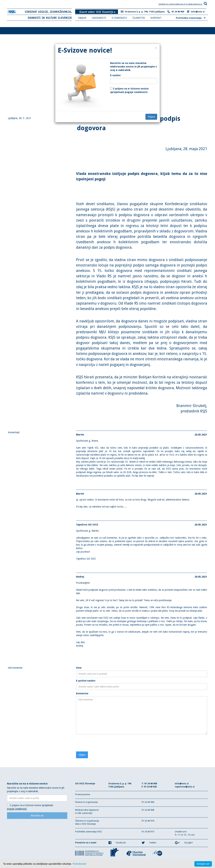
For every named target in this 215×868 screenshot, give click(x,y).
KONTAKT (156, 18)
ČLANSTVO (139, 18)
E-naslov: (116, 75)
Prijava (151, 117)
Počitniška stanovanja (191, 17)
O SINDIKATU (119, 18)
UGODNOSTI (99, 18)
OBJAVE (82, 18)
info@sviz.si (198, 12)
